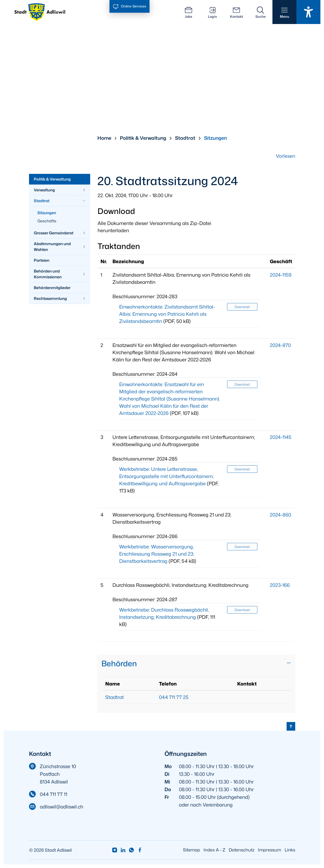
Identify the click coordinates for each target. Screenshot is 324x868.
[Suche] (260, 12)
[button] (284, 12)
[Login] (212, 12)
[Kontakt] (236, 12)
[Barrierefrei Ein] (308, 12)
